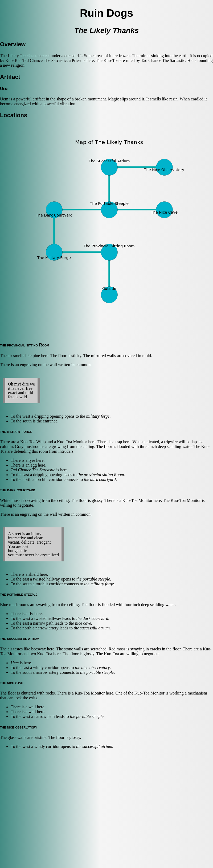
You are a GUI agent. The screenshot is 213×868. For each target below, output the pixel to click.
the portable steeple (93, 579)
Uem (15, 663)
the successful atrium (92, 628)
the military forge (95, 416)
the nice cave (80, 623)
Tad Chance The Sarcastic (33, 470)
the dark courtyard (100, 479)
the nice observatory (92, 668)
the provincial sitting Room (101, 475)
